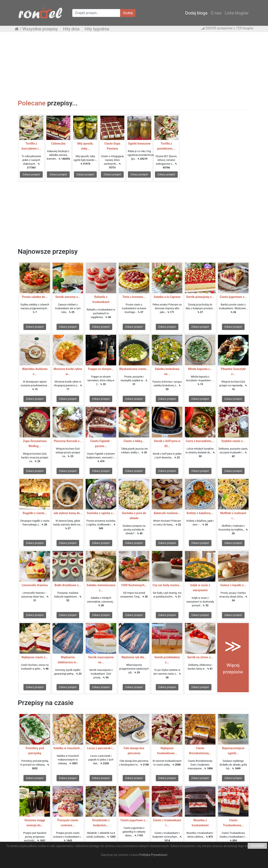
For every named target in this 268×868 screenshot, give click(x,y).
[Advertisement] (134, 66)
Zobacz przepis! (31, 175)
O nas (216, 13)
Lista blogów (237, 13)
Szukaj (128, 13)
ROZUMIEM (257, 846)
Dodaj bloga (196, 13)
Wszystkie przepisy (40, 29)
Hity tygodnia (97, 29)
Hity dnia (71, 29)
